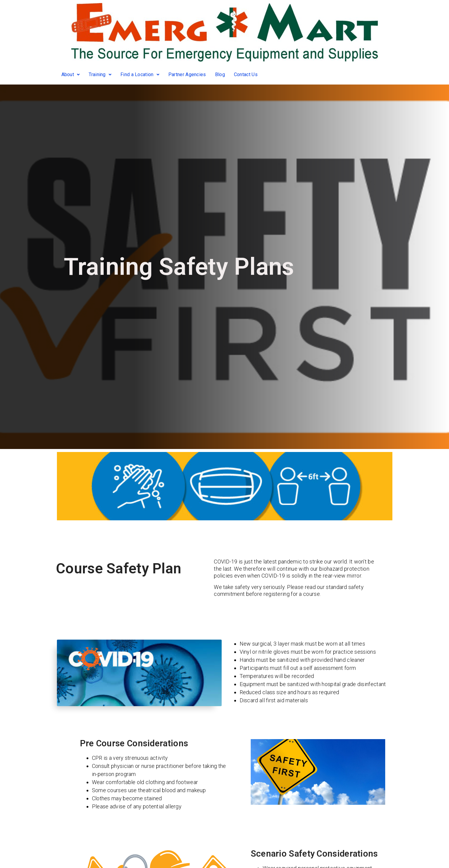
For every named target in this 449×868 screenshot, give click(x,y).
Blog (220, 74)
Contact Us (246, 74)
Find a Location (140, 74)
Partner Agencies (187, 74)
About (71, 74)
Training (100, 74)
